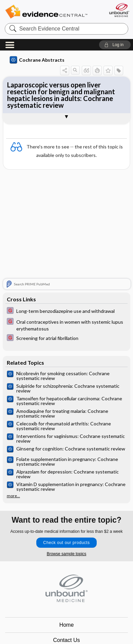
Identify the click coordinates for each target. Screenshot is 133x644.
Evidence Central (46, 12)
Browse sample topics (67, 554)
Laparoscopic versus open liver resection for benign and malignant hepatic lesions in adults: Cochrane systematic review (61, 95)
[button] (115, 45)
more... (13, 496)
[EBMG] (66, 311)
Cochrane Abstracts (37, 60)
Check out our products (66, 543)
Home (67, 625)
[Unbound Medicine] (119, 10)
